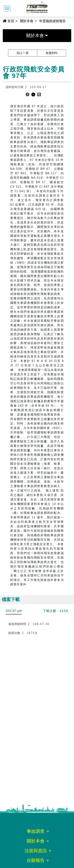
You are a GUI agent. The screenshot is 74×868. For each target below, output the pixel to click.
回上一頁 (23, 53)
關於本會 (27, 21)
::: (1, 21)
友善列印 (52, 53)
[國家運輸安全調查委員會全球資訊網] (37, 7)
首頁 (8, 21)
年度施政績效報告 (52, 21)
